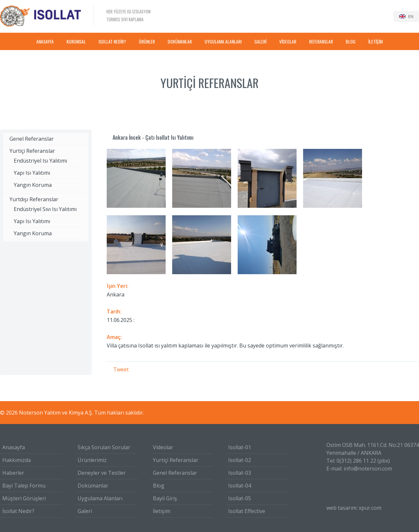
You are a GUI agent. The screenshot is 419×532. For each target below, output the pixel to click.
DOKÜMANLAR (180, 41)
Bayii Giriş (165, 498)
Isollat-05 (240, 498)
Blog (159, 486)
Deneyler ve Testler (102, 473)
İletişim (162, 511)
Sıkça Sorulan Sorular (104, 447)
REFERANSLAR (321, 41)
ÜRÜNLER (147, 41)
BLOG (351, 41)
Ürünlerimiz (92, 460)
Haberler (13, 473)
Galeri (85, 511)
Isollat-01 (240, 447)
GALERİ (260, 41)
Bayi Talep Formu (24, 486)
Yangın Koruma (33, 185)
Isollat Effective (247, 511)
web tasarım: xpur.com (354, 508)
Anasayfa (14, 447)
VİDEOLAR (288, 41)
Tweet (121, 369)
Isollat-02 (240, 460)
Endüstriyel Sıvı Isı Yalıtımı (45, 209)
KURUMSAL (76, 41)
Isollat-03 (240, 473)
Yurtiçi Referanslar (32, 151)
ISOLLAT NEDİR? (112, 41)
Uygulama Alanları (100, 498)
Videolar (163, 447)
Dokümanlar (93, 486)
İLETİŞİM (375, 41)
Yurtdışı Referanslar (34, 199)
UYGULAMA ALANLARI (223, 41)
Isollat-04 (240, 486)
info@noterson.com (368, 469)
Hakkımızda (17, 460)
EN (411, 16)
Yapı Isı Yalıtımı (32, 173)
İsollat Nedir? (18, 511)
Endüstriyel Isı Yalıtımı (40, 161)
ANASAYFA (45, 41)
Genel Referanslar (32, 139)
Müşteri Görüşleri (24, 498)
